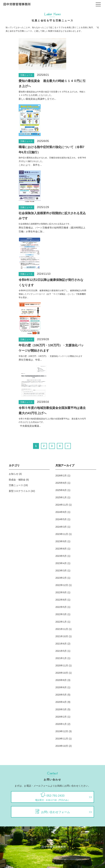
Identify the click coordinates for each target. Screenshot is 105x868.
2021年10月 (62, 636)
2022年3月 (61, 614)
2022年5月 (61, 607)
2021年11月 (62, 629)
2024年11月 (62, 505)
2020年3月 (61, 709)
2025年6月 (61, 490)
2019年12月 (62, 731)
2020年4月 (61, 702)
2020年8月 (61, 680)
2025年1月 (61, 497)
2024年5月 (61, 519)
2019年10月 (62, 746)
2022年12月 (62, 585)
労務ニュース (26, 75)
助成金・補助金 (17, 480)
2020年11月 (62, 666)
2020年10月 (62, 673)
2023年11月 (62, 534)
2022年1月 (61, 622)
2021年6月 (61, 644)
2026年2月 (61, 476)
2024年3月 (61, 527)
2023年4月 (61, 563)
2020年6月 (61, 687)
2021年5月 (61, 651)
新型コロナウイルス (19, 491)
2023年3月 (61, 571)
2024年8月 (61, 512)
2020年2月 (61, 717)
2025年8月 (61, 483)
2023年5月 (61, 556)
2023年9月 (61, 541)
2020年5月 (61, 695)
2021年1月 (61, 658)
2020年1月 (61, 724)
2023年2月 (61, 578)
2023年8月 (61, 549)
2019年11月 (62, 739)
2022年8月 (61, 600)
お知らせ (14, 474)
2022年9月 (61, 592)
